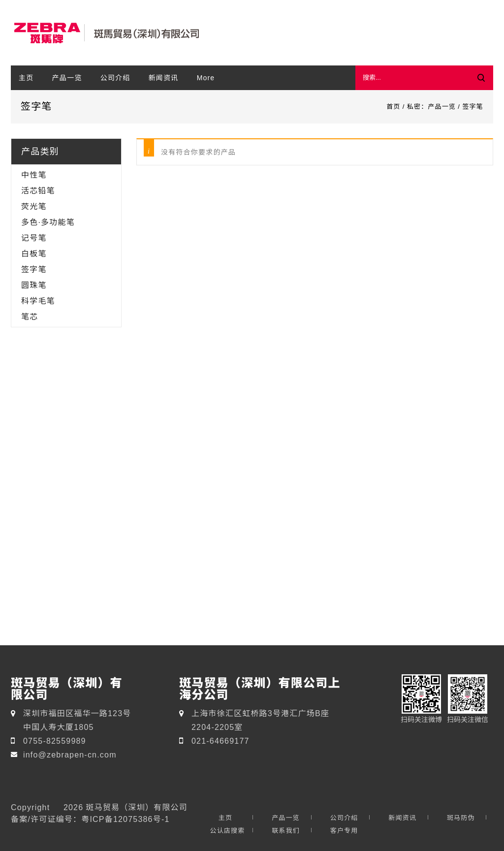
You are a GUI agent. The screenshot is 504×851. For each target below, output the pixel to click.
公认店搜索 (227, 831)
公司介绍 (115, 78)
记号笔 (34, 238)
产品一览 (67, 78)
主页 (26, 78)
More (206, 78)
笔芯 (30, 316)
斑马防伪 (461, 818)
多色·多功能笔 (48, 222)
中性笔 (34, 175)
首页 (393, 107)
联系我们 (286, 831)
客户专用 (344, 831)
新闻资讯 (164, 78)
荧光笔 (34, 206)
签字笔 (34, 269)
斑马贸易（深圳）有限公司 (136, 807)
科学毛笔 (38, 301)
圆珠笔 (34, 285)
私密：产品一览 (431, 107)
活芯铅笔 (38, 190)
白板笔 (34, 253)
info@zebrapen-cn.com (70, 755)
